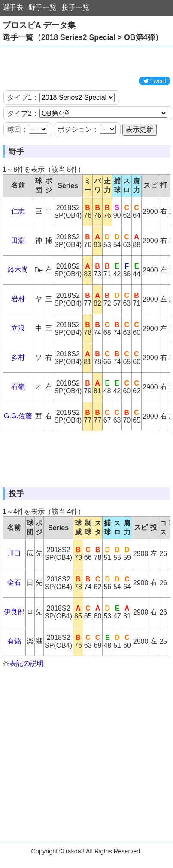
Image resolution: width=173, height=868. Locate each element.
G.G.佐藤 (18, 416)
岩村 (18, 299)
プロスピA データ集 (39, 25)
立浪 (18, 328)
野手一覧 (42, 8)
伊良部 (14, 612)
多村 (18, 357)
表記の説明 (27, 663)
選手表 (13, 8)
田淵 (18, 240)
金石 (14, 582)
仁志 (18, 211)
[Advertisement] (87, 62)
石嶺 (18, 387)
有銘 (14, 641)
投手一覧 (76, 8)
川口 (14, 553)
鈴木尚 (18, 270)
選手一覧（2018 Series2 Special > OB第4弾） (83, 37)
